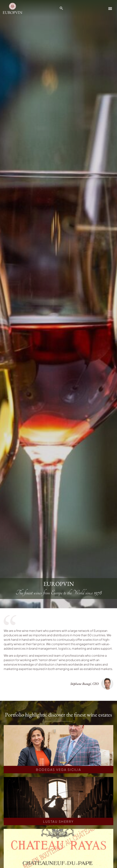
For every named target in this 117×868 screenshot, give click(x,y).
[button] (110, 8)
